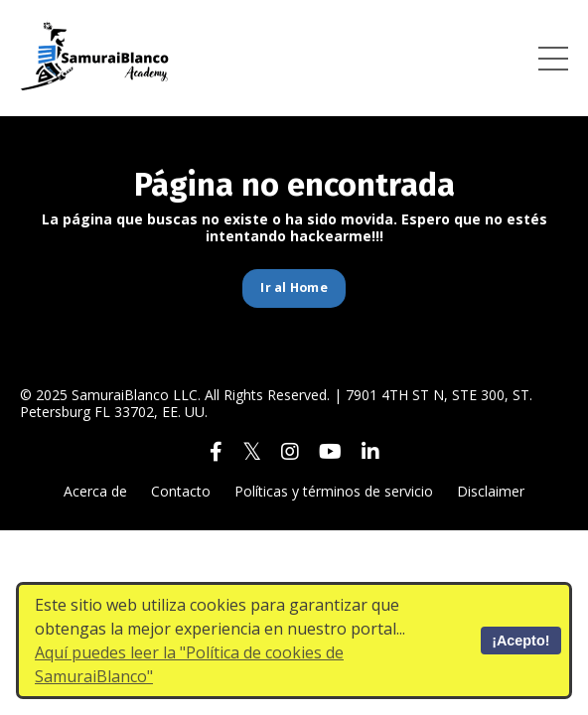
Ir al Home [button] (294, 287)
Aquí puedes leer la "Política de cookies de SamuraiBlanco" (189, 664)
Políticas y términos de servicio (334, 491)
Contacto (181, 491)
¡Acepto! (520, 641)
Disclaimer (491, 491)
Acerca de (95, 491)
